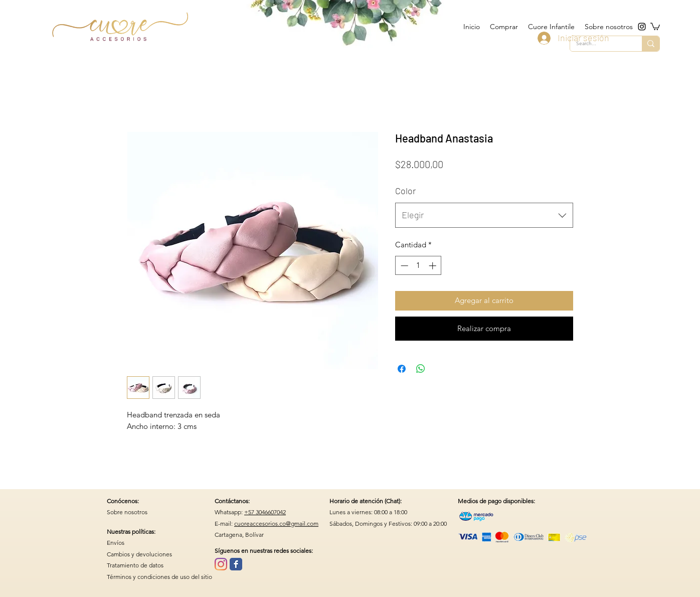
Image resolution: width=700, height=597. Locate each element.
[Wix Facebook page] (236, 564)
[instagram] (642, 27)
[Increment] (433, 266)
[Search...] (651, 44)
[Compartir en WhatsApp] (421, 369)
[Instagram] (221, 564)
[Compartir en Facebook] (402, 369)
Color (405, 191)
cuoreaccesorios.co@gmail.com (276, 524)
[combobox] (484, 215)
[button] (655, 26)
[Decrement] (403, 266)
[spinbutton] (418, 266)
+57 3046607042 (265, 512)
